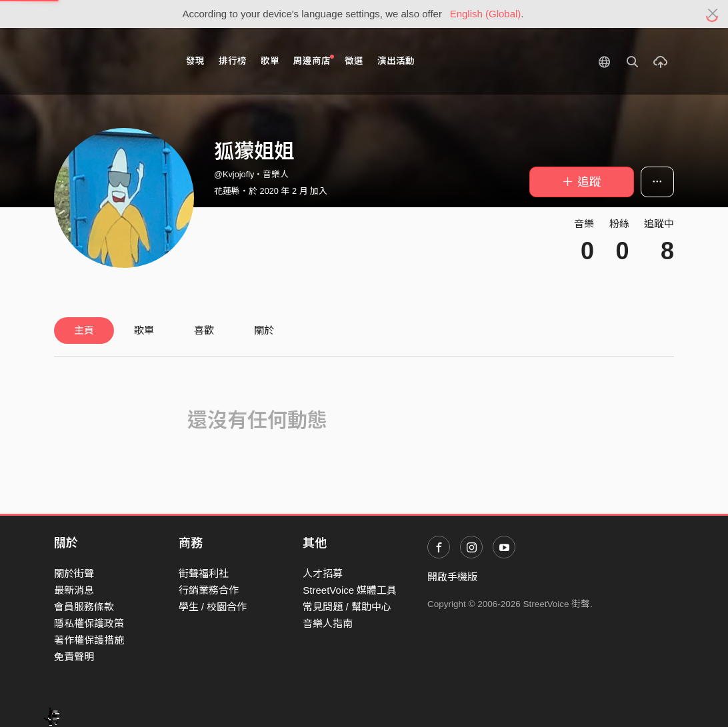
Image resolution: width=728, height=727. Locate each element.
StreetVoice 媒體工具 (350, 590)
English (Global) (486, 14)
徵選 (354, 61)
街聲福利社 (204, 573)
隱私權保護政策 (89, 623)
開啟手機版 (452, 577)
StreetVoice (109, 61)
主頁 (84, 330)
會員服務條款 (84, 607)
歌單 (270, 61)
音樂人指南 (328, 623)
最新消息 (74, 590)
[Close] (713, 14)
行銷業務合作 (209, 590)
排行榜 (233, 61)
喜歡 (204, 330)
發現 (195, 61)
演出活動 (396, 61)
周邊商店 (314, 60)
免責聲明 (74, 657)
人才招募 (323, 573)
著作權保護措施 (89, 640)
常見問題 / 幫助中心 (347, 607)
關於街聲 (74, 573)
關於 (264, 330)
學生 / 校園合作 (213, 607)
